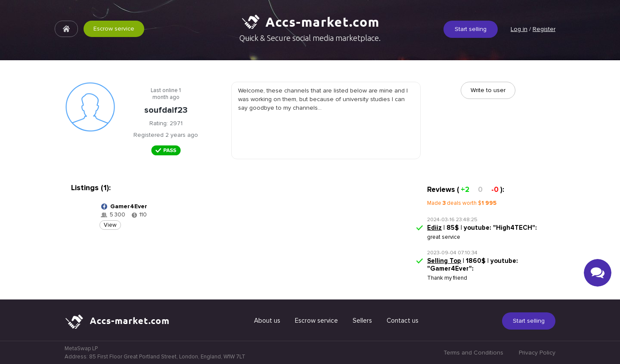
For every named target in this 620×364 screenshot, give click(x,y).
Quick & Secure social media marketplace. (310, 38)
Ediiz (434, 228)
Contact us (403, 321)
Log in (519, 29)
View (110, 225)
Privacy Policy (537, 353)
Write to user (488, 90)
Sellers (362, 321)
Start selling (471, 29)
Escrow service (114, 29)
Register (544, 29)
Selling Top (444, 261)
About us (267, 321)
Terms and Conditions (473, 353)
